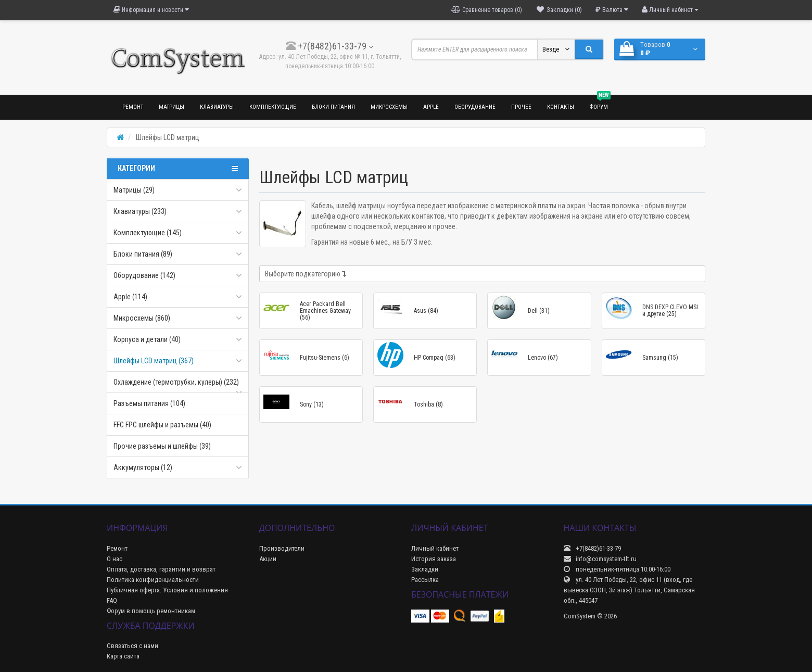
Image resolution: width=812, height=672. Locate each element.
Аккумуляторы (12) (143, 467)
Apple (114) (130, 297)
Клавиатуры (217, 107)
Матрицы (172, 107)
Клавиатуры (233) (140, 211)
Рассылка (425, 580)
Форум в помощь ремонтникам (151, 611)
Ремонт (133, 107)
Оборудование (475, 107)
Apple (431, 107)
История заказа (434, 559)
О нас (115, 559)
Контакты (561, 107)
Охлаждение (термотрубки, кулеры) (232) (176, 382)
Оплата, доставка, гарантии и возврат (161, 569)
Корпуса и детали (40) (147, 339)
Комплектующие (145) (148, 233)
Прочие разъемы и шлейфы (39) (162, 446)
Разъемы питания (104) (149, 403)
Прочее (521, 107)
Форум (600, 103)
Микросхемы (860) (142, 318)
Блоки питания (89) (143, 254)
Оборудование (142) (144, 275)
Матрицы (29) (134, 190)
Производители (282, 548)
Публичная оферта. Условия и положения (167, 590)
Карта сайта (123, 656)
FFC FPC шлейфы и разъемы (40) (162, 425)
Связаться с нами (132, 646)
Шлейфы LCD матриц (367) (154, 361)
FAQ (112, 600)
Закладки (425, 569)
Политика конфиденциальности (153, 580)
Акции (268, 559)
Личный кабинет (435, 548)
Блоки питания (333, 107)
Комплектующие (273, 107)
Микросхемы (389, 107)
